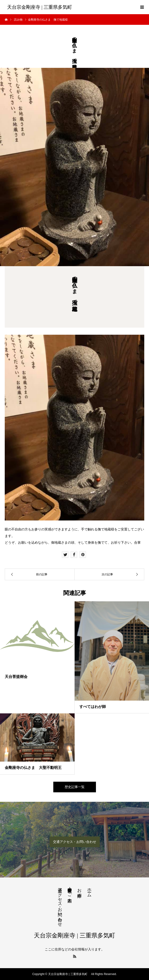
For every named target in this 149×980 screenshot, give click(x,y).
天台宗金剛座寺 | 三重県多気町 (41, 7)
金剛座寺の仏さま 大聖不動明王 (33, 768)
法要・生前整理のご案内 (70, 890)
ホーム (89, 890)
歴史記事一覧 (75, 787)
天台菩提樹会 (16, 677)
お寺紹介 (79, 888)
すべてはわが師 (93, 707)
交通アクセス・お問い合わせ (75, 842)
